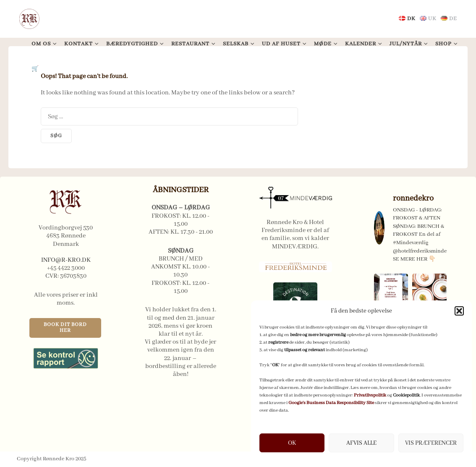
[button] (459, 311)
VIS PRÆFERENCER (431, 443)
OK (292, 443)
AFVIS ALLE (361, 443)
